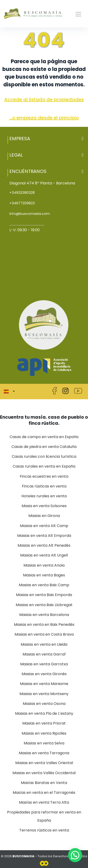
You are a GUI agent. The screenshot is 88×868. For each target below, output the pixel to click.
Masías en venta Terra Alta (44, 802)
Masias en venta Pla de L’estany (44, 713)
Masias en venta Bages (44, 575)
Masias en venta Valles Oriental (44, 763)
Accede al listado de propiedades (44, 99)
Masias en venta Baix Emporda (44, 595)
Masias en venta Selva (44, 743)
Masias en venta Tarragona (44, 753)
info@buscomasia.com (30, 214)
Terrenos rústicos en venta (44, 830)
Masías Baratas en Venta (44, 783)
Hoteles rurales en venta (44, 496)
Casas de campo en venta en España (44, 437)
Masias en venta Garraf (44, 654)
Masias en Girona (44, 516)
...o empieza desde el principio (44, 118)
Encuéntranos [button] (46, 171)
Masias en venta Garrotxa (44, 664)
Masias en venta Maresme (44, 684)
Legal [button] (46, 155)
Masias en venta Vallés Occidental (44, 773)
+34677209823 (22, 203)
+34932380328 (22, 192)
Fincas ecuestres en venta (44, 476)
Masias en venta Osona (44, 704)
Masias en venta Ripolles (44, 733)
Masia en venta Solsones (44, 506)
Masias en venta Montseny (44, 694)
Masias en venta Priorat (44, 723)
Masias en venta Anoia (44, 565)
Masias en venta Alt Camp (44, 526)
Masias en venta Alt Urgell (44, 555)
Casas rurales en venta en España (44, 466)
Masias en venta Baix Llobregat (44, 605)
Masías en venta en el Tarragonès (44, 793)
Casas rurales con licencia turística (44, 456)
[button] (44, 139)
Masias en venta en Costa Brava (44, 634)
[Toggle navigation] (77, 14)
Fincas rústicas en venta (44, 486)
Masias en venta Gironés (44, 674)
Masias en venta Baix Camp (44, 585)
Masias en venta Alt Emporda (44, 536)
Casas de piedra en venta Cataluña (44, 447)
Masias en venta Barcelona (44, 615)
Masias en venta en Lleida (44, 644)
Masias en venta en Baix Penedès (44, 624)
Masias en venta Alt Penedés (44, 545)
